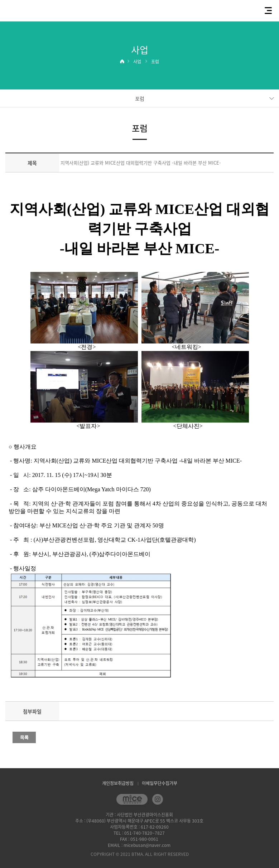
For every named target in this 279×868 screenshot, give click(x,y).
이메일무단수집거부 (160, 783)
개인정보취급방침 (118, 783)
